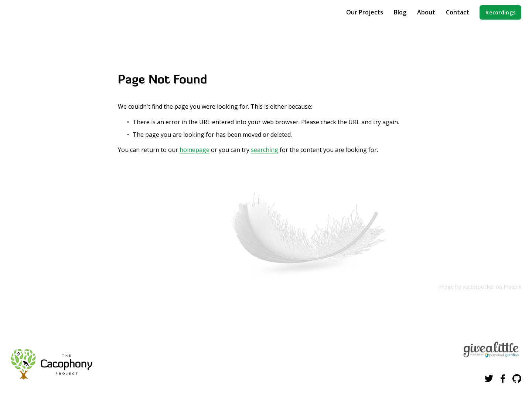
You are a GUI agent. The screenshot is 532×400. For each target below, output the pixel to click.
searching (265, 150)
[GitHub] (517, 379)
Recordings (500, 12)
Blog (400, 12)
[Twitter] (489, 379)
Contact (458, 12)
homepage (195, 150)
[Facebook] (503, 379)
